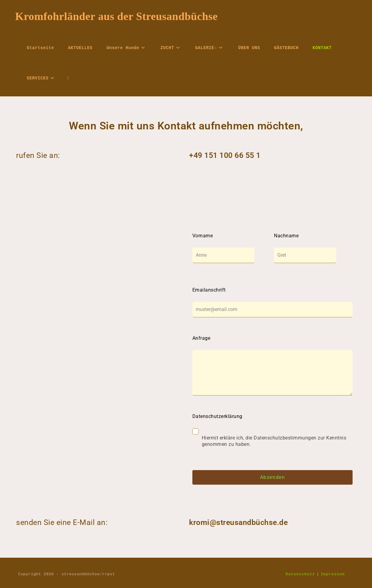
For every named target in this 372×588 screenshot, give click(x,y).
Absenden (273, 477)
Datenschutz (300, 574)
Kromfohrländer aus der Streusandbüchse (116, 16)
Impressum (333, 574)
